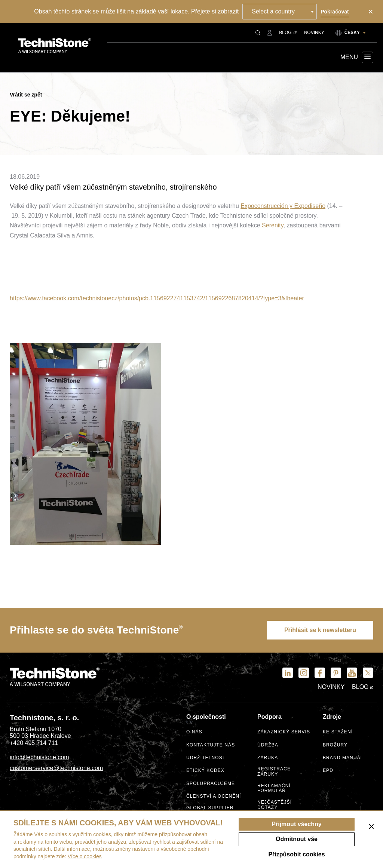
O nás (194, 732)
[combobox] (280, 12)
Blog (288, 33)
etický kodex (205, 771)
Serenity (273, 225)
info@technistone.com (39, 757)
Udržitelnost (206, 758)
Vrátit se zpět (26, 95)
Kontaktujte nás (211, 745)
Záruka (268, 758)
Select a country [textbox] (273, 11)
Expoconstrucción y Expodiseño (283, 206)
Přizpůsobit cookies (296, 854)
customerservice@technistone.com (56, 768)
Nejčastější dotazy (275, 805)
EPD (328, 771)
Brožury (335, 745)
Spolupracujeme (211, 784)
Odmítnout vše (297, 839)
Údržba (268, 745)
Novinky (314, 33)
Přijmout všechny (296, 824)
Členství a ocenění (214, 796)
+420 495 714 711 (34, 743)
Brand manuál (343, 758)
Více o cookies (85, 856)
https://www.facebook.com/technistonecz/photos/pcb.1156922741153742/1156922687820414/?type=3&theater (157, 298)
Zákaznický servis (284, 732)
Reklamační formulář (274, 789)
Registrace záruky (274, 772)
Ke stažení (338, 732)
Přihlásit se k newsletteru (320, 630)
